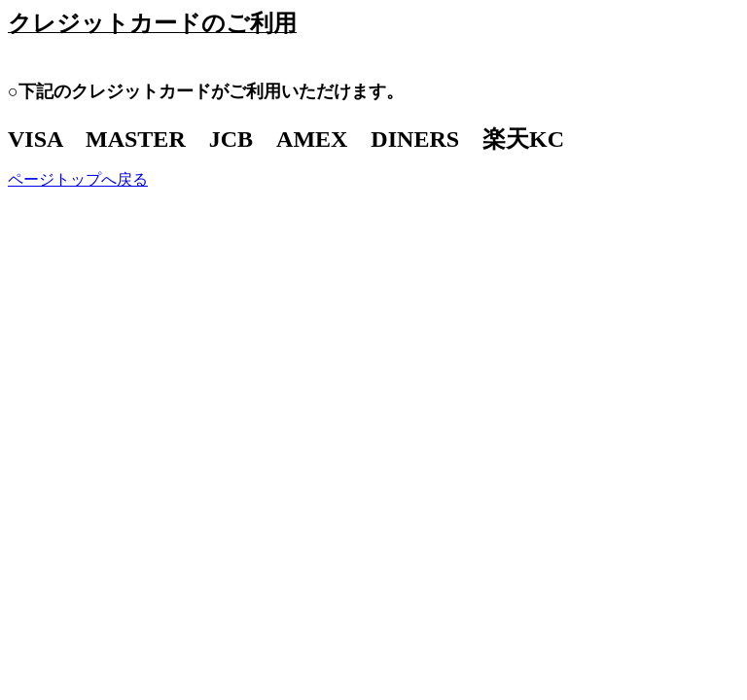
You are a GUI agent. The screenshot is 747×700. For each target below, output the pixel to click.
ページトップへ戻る (78, 179)
